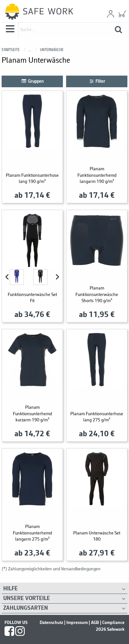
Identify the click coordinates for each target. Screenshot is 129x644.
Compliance (113, 623)
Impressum (77, 623)
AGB (95, 623)
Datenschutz (51, 623)
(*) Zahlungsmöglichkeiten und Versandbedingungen (51, 569)
